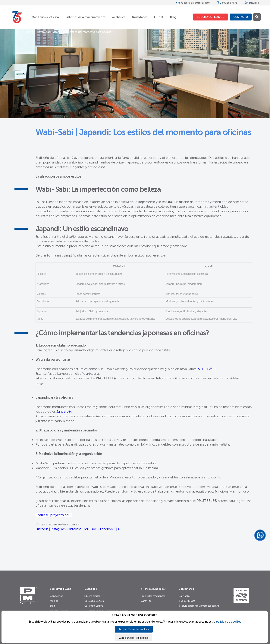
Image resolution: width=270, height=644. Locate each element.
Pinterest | (75, 529)
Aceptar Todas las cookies (134, 629)
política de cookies (228, 622)
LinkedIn (42, 529)
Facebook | (108, 529)
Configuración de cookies (134, 638)
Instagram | (59, 529)
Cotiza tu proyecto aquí (54, 515)
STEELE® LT (207, 369)
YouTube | (91, 529)
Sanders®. (64, 412)
